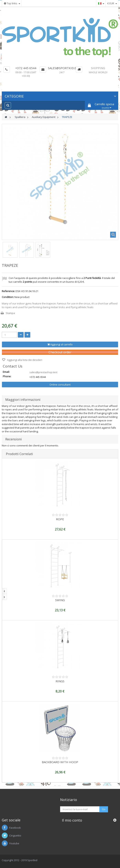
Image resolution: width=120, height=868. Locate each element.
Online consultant (60, 385)
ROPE (60, 519)
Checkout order (60, 352)
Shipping (98, 68)
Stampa (10, 313)
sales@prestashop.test (43, 372)
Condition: (8, 297)
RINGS (60, 681)
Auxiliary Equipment (44, 117)
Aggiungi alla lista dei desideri (24, 360)
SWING (60, 600)
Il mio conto (72, 820)
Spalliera (20, 117)
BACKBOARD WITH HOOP (60, 762)
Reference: (8, 291)
